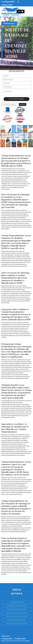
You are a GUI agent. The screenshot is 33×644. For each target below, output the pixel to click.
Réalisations (9, 23)
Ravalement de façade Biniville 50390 (16, 624)
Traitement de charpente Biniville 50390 (16, 617)
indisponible (8, 2)
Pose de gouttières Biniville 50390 (17, 609)
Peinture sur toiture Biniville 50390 (16, 620)
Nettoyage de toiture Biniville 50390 (16, 606)
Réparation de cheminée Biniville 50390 (17, 613)
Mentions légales (25, 641)
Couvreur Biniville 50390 (16, 602)
